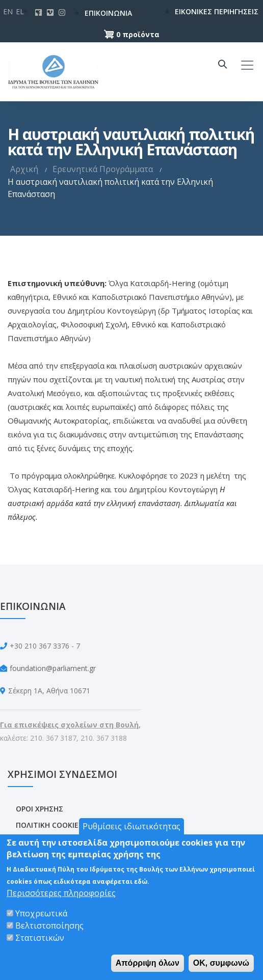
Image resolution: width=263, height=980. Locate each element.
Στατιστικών (40, 938)
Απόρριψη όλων (148, 963)
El (20, 11)
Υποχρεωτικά (41, 913)
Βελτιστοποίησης (49, 926)
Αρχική (24, 169)
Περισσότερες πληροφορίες (61, 893)
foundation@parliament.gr (53, 668)
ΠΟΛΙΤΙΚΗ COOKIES (49, 825)
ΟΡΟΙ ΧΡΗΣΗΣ (40, 809)
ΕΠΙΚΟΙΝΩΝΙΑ (99, 13)
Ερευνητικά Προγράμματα (103, 169)
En (8, 11)
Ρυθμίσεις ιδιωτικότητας (131, 826)
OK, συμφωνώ (221, 963)
